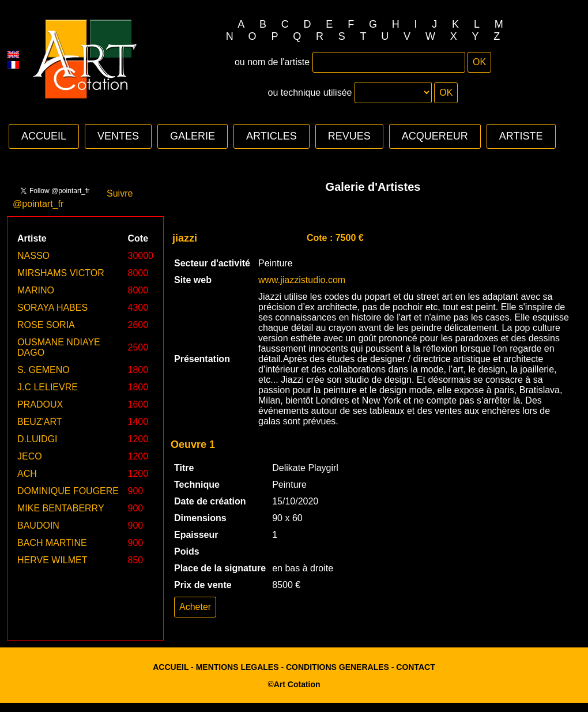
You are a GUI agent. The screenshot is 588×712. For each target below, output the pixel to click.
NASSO (33, 256)
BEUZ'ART (39, 422)
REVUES (349, 136)
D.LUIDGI (37, 439)
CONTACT (415, 667)
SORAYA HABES (52, 308)
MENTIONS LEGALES (238, 667)
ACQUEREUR (435, 136)
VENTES (118, 136)
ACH (27, 474)
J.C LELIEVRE (48, 387)
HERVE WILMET (52, 560)
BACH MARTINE (52, 543)
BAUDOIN (38, 525)
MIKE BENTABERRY (61, 508)
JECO (30, 456)
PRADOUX (40, 404)
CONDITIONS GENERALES (338, 667)
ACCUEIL (44, 136)
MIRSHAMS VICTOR (61, 273)
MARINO (36, 290)
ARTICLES (272, 136)
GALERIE (193, 136)
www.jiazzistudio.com (302, 280)
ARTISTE (521, 136)
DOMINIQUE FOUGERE (68, 491)
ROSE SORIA (46, 325)
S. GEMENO (44, 370)
